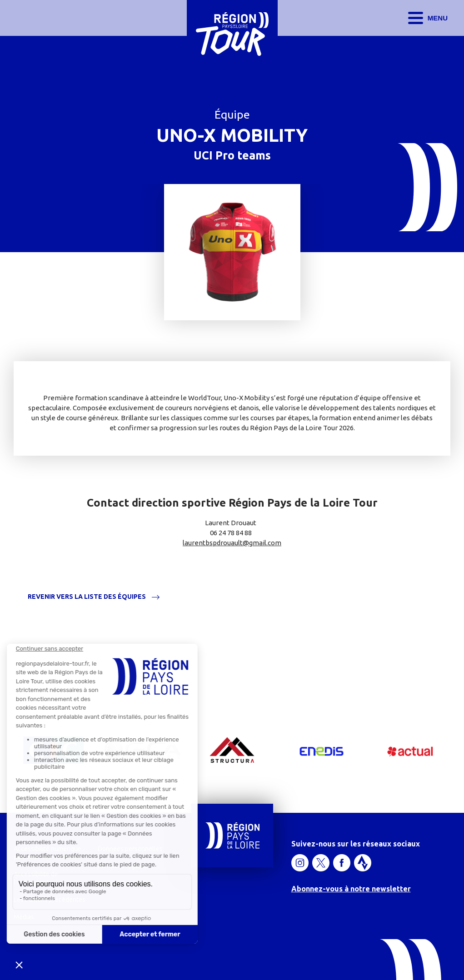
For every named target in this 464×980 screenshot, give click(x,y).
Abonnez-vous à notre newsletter (351, 889)
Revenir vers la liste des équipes (87, 597)
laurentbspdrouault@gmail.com (232, 543)
